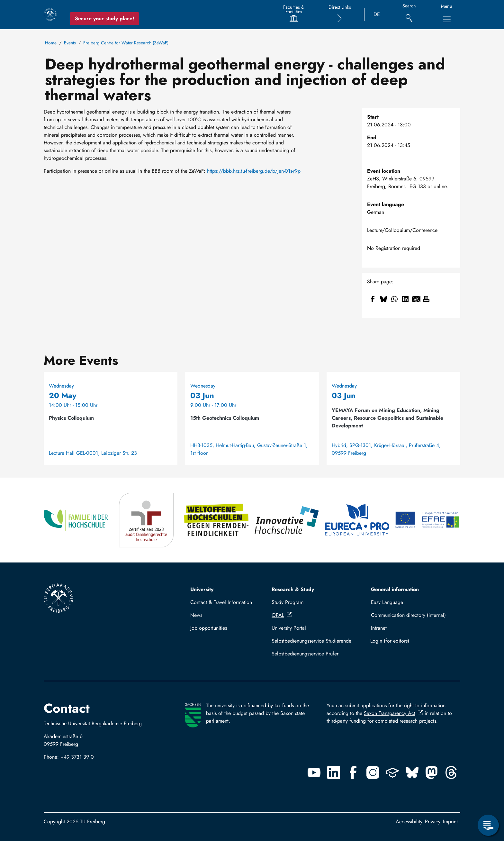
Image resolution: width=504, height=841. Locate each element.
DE (377, 14)
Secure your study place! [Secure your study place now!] (104, 18)
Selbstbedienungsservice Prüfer (305, 654)
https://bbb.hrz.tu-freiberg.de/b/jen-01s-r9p (254, 171)
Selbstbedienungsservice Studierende (311, 641)
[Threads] (451, 772)
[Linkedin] (334, 772)
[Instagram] (373, 772)
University (202, 589)
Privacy (433, 822)
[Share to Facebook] (373, 299)
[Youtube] (314, 772)
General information (395, 589)
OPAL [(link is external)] (282, 615)
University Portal (289, 628)
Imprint (450, 822)
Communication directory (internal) (408, 615)
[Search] (409, 15)
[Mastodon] (432, 772)
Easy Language (387, 602)
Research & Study (293, 589)
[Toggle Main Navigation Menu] (447, 19)
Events (70, 43)
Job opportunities (209, 628)
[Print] (426, 299)
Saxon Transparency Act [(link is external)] (393, 713)
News (196, 615)
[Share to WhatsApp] (394, 299)
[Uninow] (392, 772)
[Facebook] (353, 772)
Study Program (288, 602)
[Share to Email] (416, 299)
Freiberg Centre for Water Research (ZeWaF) (126, 43)
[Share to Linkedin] (405, 299)
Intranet (379, 628)
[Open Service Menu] (488, 825)
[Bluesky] (412, 772)
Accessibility (409, 822)
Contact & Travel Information (221, 602)
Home (51, 43)
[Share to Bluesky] (383, 299)
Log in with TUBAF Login (413, 641)
